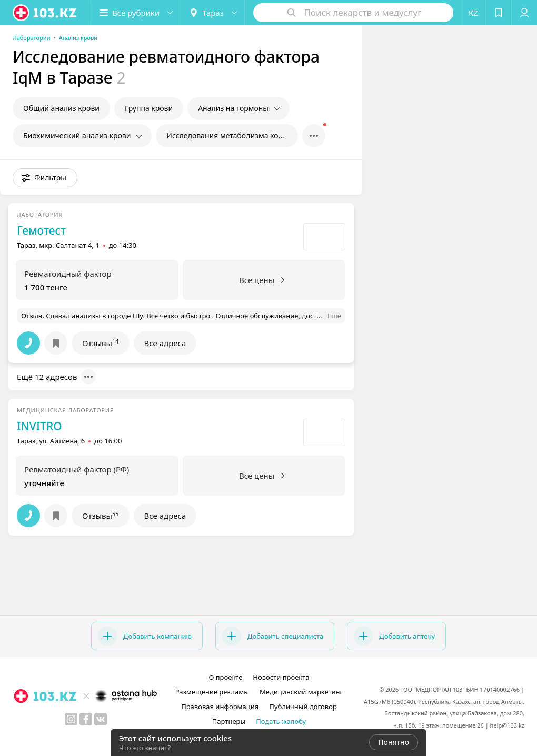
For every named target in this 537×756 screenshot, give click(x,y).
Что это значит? (145, 748)
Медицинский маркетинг (301, 692)
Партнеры (229, 721)
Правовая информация (220, 707)
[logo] (45, 13)
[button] (136, 13)
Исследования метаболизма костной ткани (232, 135)
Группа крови (149, 108)
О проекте (225, 677)
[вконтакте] (101, 719)
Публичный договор (303, 707)
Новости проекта (281, 677)
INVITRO (39, 426)
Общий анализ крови (61, 108)
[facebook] (86, 719)
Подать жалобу (281, 721)
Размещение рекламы (212, 692)
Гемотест (41, 230)
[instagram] (71, 719)
